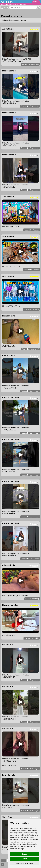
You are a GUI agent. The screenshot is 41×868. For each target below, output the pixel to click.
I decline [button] (25, 859)
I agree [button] (25, 854)
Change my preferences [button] (25, 863)
